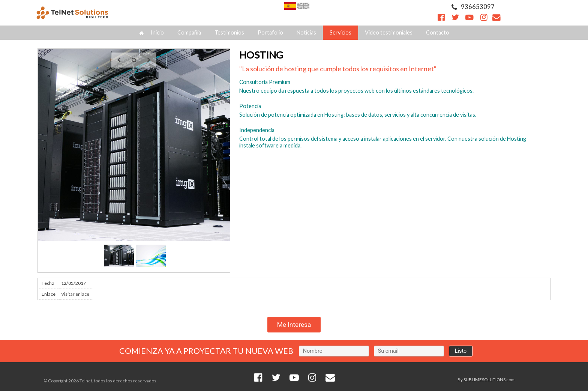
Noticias (306, 32)
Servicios (340, 32)
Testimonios (229, 32)
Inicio (151, 33)
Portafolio (270, 32)
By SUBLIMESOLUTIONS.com (486, 380)
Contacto (438, 32)
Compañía (189, 32)
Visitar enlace (75, 294)
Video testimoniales (389, 32)
